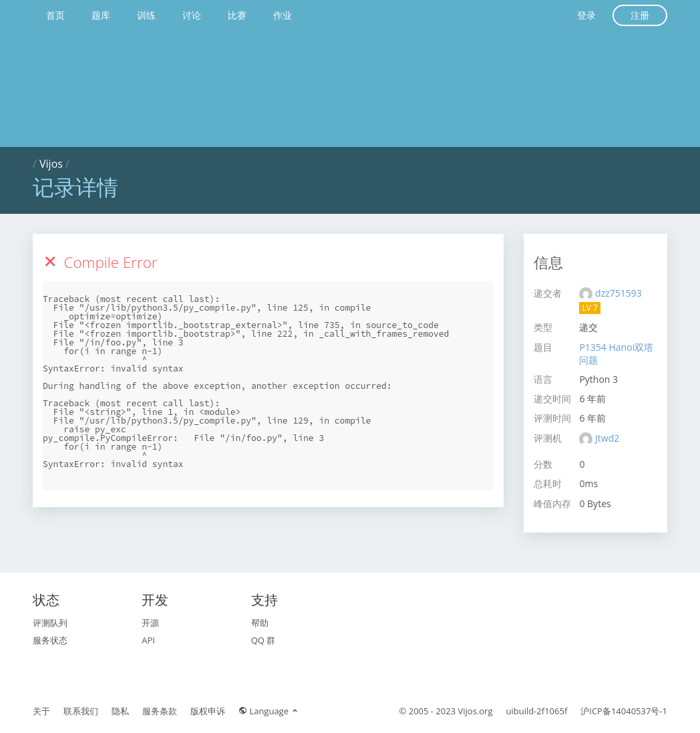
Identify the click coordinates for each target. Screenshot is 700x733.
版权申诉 (208, 711)
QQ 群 (264, 640)
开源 (150, 623)
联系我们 (81, 711)
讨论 (192, 15)
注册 (640, 15)
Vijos (51, 164)
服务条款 (160, 711)
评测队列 (50, 623)
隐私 (120, 711)
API (148, 640)
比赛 (237, 15)
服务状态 (50, 640)
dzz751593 (619, 293)
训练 (146, 15)
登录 (586, 15)
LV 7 (589, 308)
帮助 (260, 623)
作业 (283, 15)
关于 (41, 711)
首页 (55, 15)
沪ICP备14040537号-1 (624, 711)
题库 (101, 15)
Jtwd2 (607, 438)
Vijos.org (476, 711)
